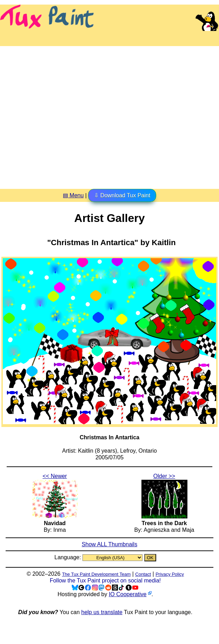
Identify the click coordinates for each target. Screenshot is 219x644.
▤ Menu (73, 195)
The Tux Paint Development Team (97, 574)
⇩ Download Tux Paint (122, 195)
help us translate (102, 612)
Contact (143, 574)
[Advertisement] (66, 115)
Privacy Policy (170, 574)
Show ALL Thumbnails (109, 544)
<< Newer (55, 476)
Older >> (164, 476)
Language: (68, 557)
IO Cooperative (128, 594)
